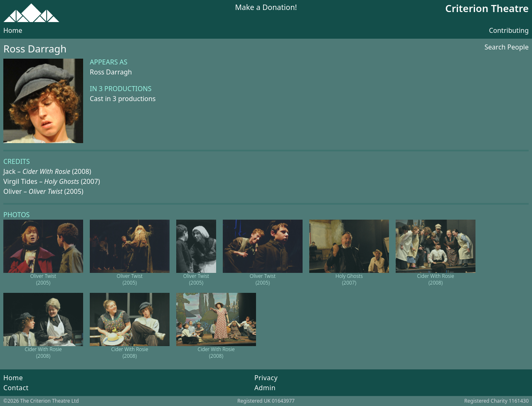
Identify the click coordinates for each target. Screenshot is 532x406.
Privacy (266, 378)
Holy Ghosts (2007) (349, 279)
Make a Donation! (266, 8)
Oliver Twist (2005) (43, 279)
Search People (507, 47)
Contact (16, 388)
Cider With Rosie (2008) (435, 279)
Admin (265, 388)
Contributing (509, 30)
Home (13, 30)
